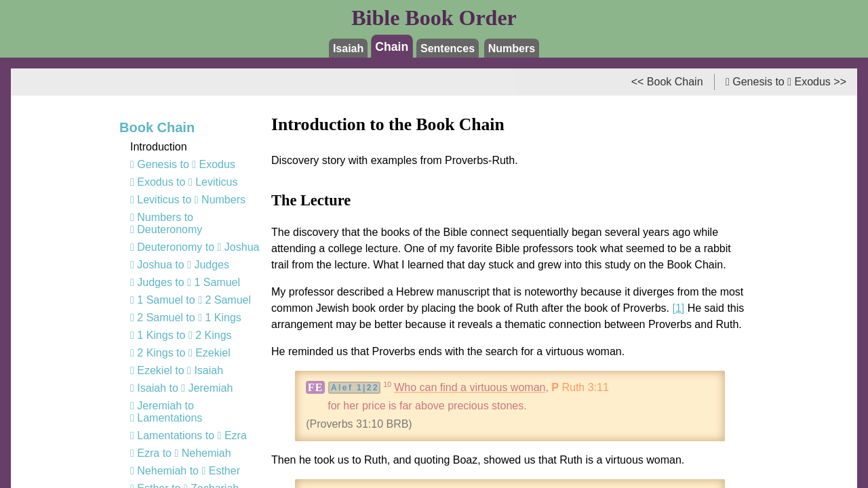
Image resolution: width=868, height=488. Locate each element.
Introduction (159, 147)
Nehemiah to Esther (185, 471)
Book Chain (157, 127)
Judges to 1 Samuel (185, 282)
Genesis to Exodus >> (786, 82)
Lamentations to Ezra (189, 435)
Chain (392, 46)
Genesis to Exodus (183, 164)
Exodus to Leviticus (184, 182)
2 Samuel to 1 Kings (186, 318)
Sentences (448, 48)
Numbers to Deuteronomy (166, 223)
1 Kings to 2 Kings (181, 335)
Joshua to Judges (180, 265)
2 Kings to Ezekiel (180, 353)
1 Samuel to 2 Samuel (191, 300)
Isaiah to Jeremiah (181, 388)
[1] (678, 308)
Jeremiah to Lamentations (166, 412)
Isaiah (348, 48)
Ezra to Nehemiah (181, 453)
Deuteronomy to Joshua (195, 247)
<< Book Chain (667, 82)
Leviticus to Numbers (188, 200)
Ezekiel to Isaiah (177, 370)
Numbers (512, 48)
